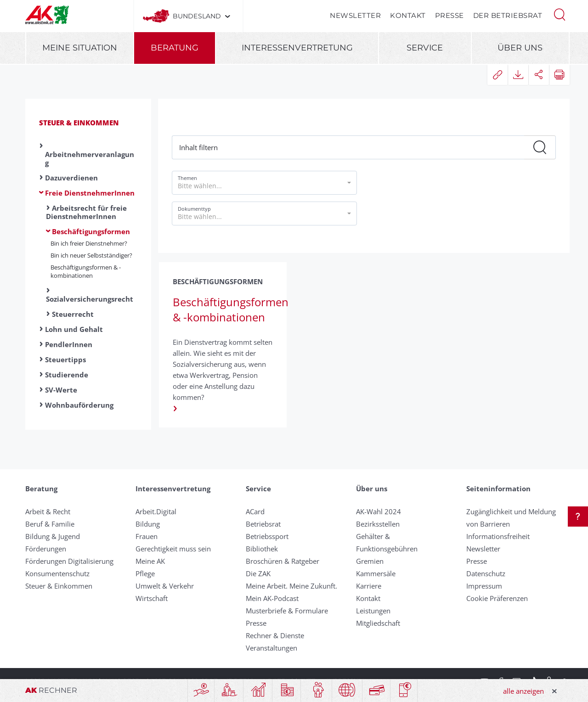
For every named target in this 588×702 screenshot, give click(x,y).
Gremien (370, 561)
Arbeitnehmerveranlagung (90, 158)
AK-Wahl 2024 (379, 511)
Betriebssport (267, 536)
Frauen (147, 536)
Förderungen (46, 549)
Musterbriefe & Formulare (287, 611)
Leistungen (373, 611)
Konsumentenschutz (57, 573)
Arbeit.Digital (156, 511)
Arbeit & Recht (48, 511)
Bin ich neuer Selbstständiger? (91, 255)
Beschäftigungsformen (91, 231)
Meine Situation (80, 48)
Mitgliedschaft (378, 623)
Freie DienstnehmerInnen (90, 193)
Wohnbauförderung (79, 405)
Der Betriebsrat (508, 15)
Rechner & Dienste (275, 635)
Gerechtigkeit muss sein (173, 549)
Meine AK (150, 561)
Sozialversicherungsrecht (90, 299)
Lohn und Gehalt (74, 329)
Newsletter (355, 15)
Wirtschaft (152, 598)
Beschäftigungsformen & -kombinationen (86, 271)
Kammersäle (376, 573)
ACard (255, 511)
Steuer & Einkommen (79, 123)
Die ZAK (258, 573)
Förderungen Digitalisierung (69, 561)
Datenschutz (486, 573)
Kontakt (408, 15)
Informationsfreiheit (498, 536)
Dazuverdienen (71, 178)
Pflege (145, 573)
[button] (560, 14)
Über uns (520, 48)
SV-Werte (61, 390)
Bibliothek (262, 549)
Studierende (67, 375)
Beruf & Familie (50, 524)
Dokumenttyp (194, 209)
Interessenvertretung (297, 48)
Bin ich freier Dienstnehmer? (89, 243)
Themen (187, 178)
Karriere (369, 586)
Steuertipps (65, 359)
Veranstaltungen (271, 648)
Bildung (148, 524)
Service (425, 48)
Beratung (175, 48)
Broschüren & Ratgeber (283, 561)
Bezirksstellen (378, 524)
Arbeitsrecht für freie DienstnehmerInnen (86, 212)
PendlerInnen (69, 344)
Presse (449, 15)
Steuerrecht (73, 314)
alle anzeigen (523, 691)
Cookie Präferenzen (497, 598)
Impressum (484, 586)
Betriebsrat (263, 524)
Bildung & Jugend (53, 536)
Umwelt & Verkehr (165, 586)
